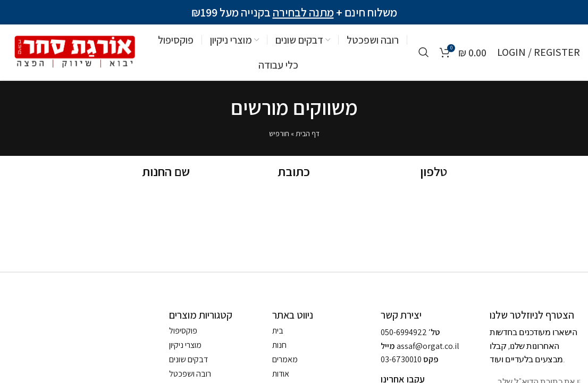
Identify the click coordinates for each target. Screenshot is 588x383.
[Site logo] (73, 51)
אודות (281, 374)
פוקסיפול (183, 331)
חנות (279, 345)
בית (278, 331)
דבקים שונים (188, 360)
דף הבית (308, 134)
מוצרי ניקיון (185, 345)
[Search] (424, 52)
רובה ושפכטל (190, 374)
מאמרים (285, 360)
